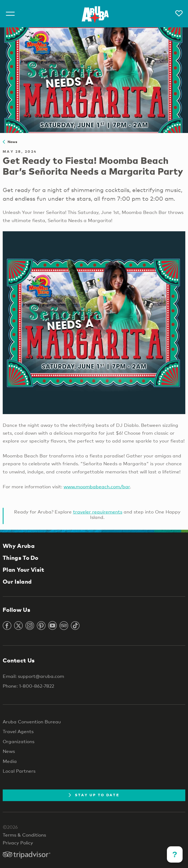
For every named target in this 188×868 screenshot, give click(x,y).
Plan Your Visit (24, 570)
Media (10, 761)
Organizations (19, 741)
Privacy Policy (18, 843)
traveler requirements (98, 512)
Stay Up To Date (94, 795)
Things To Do (21, 558)
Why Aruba (19, 546)
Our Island (17, 581)
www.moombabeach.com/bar (97, 487)
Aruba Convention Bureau (32, 722)
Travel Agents (18, 731)
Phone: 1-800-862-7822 (28, 686)
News (10, 142)
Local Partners (19, 771)
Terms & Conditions (24, 835)
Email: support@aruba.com (33, 676)
